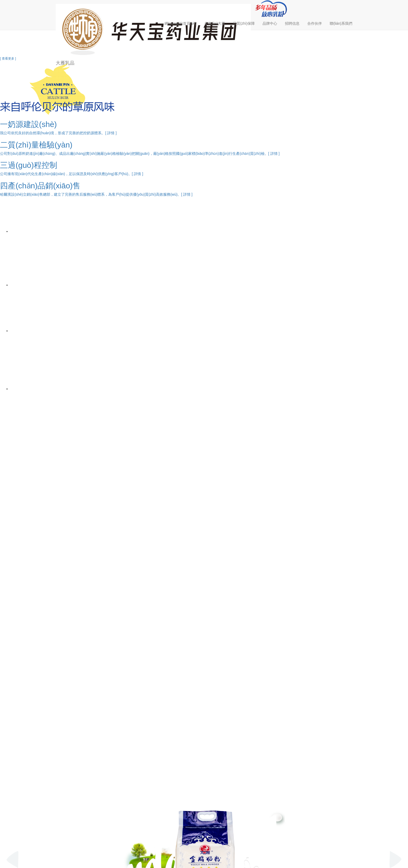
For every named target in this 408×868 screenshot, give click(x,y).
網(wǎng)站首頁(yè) (180, 23)
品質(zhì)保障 (244, 23)
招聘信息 (292, 23)
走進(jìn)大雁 (215, 23)
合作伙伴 (315, 23)
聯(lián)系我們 (341, 23)
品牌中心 (270, 23)
